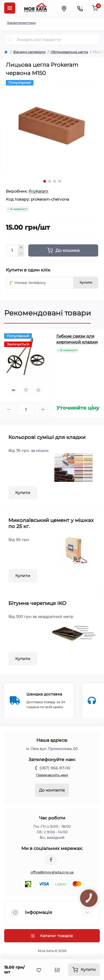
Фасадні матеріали (29, 52)
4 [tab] (60, 181)
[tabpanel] (52, 126)
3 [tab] (55, 181)
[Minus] (21, 254)
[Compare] (38, 390)
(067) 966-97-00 (55, 768)
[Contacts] (80, 8)
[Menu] (10, 8)
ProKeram (38, 191)
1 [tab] (45, 181)
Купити (23, 493)
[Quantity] (12, 250)
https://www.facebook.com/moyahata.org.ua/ (51, 860)
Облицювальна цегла (69, 52)
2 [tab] (50, 181)
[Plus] (21, 247)
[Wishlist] (26, 390)
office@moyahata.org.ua (52, 872)
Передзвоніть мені (52, 775)
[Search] (10, 40)
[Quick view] (13, 390)
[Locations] (64, 8)
